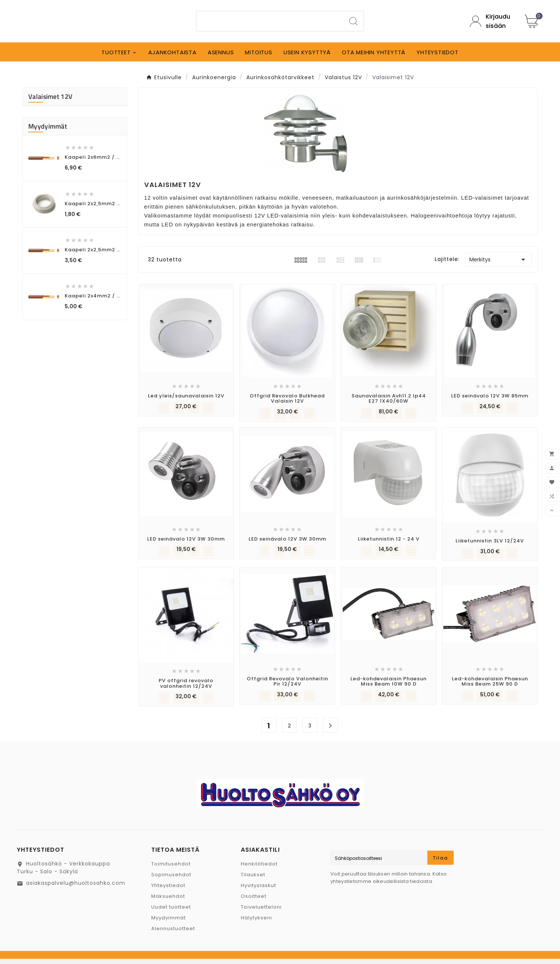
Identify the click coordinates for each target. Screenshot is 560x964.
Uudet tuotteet (171, 912)
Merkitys (499, 265)
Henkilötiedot (259, 869)
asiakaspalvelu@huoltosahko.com (76, 888)
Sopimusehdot (171, 880)
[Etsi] (270, 24)
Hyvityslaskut (258, 891)
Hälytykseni (256, 923)
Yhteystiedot (168, 891)
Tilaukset (253, 880)
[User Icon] (492, 24)
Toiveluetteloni (261, 912)
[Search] (353, 24)
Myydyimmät (169, 923)
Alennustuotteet (173, 934)
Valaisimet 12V (50, 102)
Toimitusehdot (171, 869)
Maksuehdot (168, 901)
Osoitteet (254, 901)
